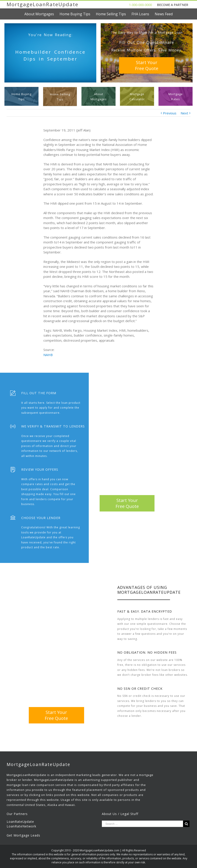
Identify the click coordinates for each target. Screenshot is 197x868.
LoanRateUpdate (20, 822)
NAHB (48, 355)
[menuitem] (42, 14)
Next (184, 113)
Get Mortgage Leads (23, 835)
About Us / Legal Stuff (120, 814)
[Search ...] (142, 824)
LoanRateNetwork (21, 826)
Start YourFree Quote (147, 65)
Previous (170, 113)
